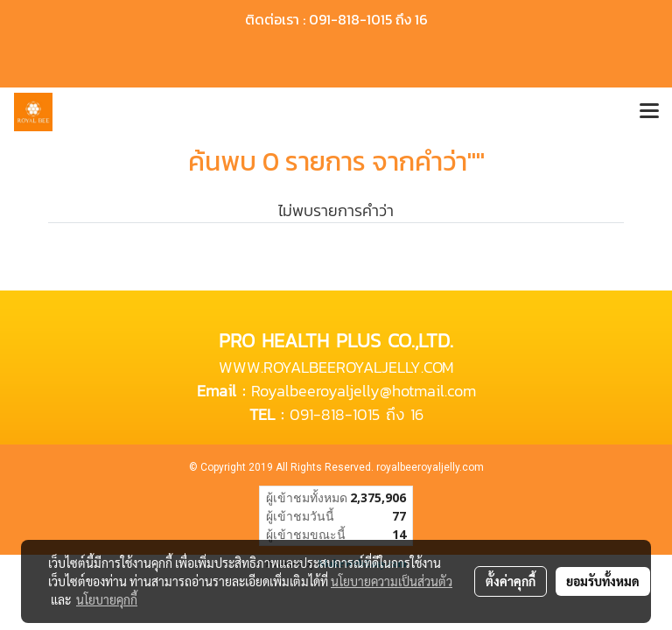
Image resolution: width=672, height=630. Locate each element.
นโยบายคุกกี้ (107, 599)
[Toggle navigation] (649, 112)
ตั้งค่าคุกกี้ (511, 581)
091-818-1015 (335, 414)
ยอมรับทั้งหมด (603, 581)
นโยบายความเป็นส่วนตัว (392, 581)
